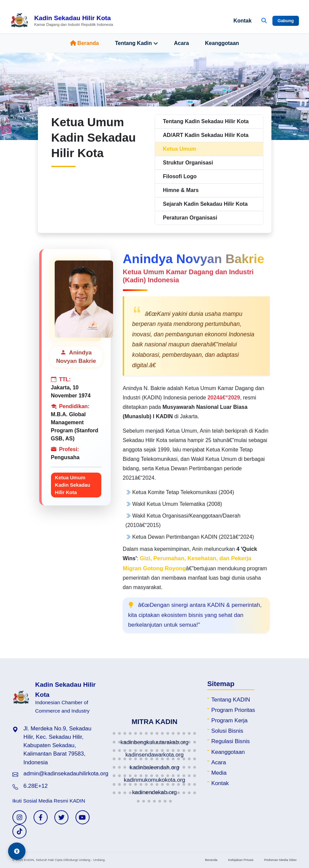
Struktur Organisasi (188, 163)
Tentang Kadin (137, 43)
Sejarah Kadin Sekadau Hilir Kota (205, 204)
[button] (114, 733)
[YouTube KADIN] (83, 817)
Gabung (286, 21)
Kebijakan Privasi (241, 860)
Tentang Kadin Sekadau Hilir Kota (206, 121)
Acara (182, 43)
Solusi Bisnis (227, 731)
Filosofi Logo (180, 176)
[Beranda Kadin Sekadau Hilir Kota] (62, 21)
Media (219, 773)
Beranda (85, 43)
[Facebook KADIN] (41, 817)
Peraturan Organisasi (190, 218)
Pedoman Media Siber (280, 860)
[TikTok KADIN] (19, 831)
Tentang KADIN (231, 700)
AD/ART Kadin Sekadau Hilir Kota (206, 135)
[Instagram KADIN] (19, 817)
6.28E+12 (36, 786)
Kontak (243, 21)
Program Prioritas (233, 710)
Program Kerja (229, 720)
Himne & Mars (181, 190)
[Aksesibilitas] (17, 851)
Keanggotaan (222, 43)
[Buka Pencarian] (264, 21)
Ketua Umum (180, 149)
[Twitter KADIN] (61, 817)
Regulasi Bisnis (231, 741)
